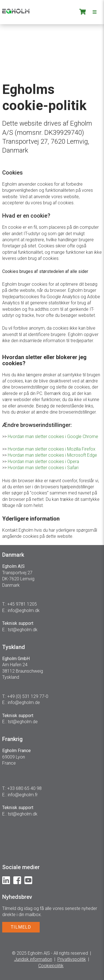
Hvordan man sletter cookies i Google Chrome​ (53, 436)
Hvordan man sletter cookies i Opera (43, 462)
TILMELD (21, 927)
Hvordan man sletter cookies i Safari (43, 468)
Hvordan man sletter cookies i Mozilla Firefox (52, 449)
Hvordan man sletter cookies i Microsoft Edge (52, 455)
